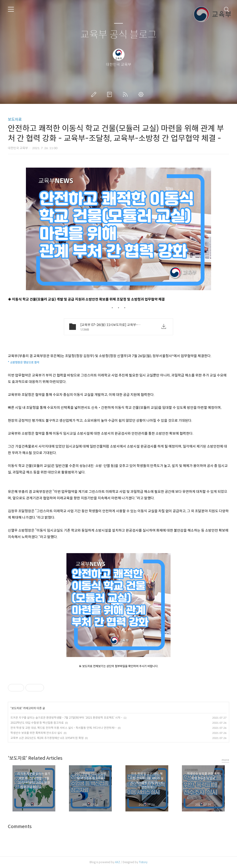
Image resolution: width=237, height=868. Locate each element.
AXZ (118, 862)
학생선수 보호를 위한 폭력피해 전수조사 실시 (36, 733)
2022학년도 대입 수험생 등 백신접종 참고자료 (37, 723)
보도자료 (15, 119)
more (225, 760)
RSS (126, 94)
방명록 (110, 94)
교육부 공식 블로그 (118, 35)
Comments (20, 827)
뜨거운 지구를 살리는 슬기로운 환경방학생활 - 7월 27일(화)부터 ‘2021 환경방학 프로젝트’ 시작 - (66, 718)
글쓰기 (95, 94)
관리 (142, 94)
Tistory (143, 862)
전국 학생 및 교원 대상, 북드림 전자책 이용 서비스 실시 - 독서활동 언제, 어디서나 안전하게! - (63, 728)
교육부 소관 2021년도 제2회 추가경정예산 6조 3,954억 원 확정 (47, 738)
